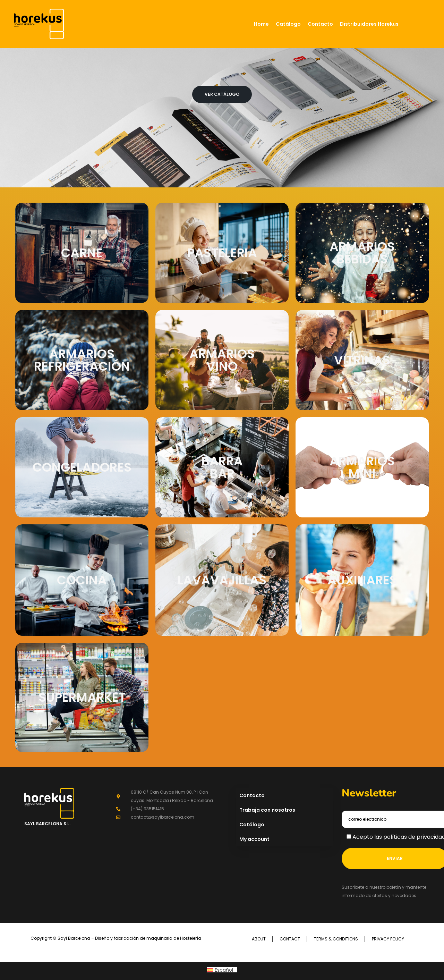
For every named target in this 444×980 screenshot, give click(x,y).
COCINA (82, 580)
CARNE (82, 253)
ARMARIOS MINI (362, 467)
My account (254, 839)
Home (261, 24)
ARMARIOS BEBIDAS (362, 253)
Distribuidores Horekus (369, 24)
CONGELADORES (82, 467)
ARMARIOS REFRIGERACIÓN (82, 360)
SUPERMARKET (82, 697)
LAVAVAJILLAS (222, 580)
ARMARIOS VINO (222, 360)
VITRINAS (362, 360)
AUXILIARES (362, 580)
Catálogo (288, 24)
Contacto (320, 24)
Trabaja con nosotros (267, 810)
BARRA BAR (222, 467)
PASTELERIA (222, 253)
